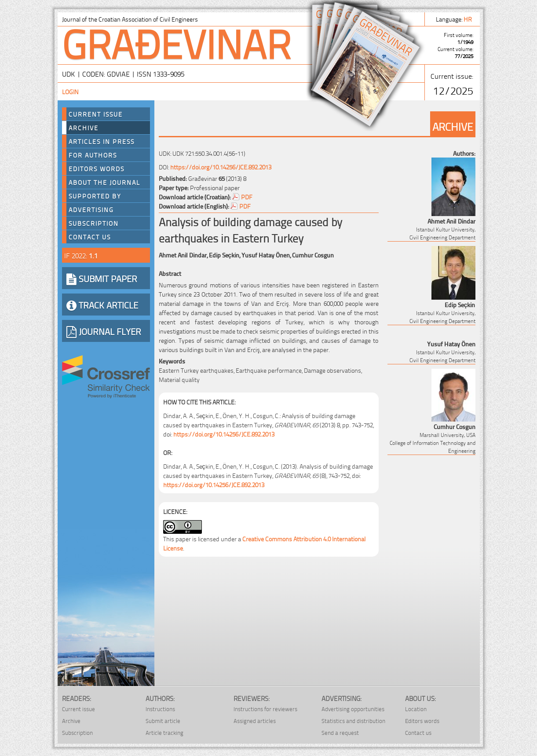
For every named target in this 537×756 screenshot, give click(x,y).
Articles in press (102, 141)
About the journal (104, 182)
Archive (84, 128)
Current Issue (96, 114)
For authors (93, 155)
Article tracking (164, 732)
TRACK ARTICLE (102, 305)
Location (416, 709)
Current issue (79, 709)
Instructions (160, 709)
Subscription (94, 223)
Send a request (340, 732)
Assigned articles (255, 721)
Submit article (163, 721)
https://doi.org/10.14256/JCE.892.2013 (221, 167)
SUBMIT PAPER (102, 278)
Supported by (95, 196)
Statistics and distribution (353, 721)
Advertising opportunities (353, 709)
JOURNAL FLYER (104, 331)
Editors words (97, 169)
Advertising (91, 209)
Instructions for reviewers (265, 709)
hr (468, 19)
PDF (247, 196)
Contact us (90, 237)
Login (70, 91)
